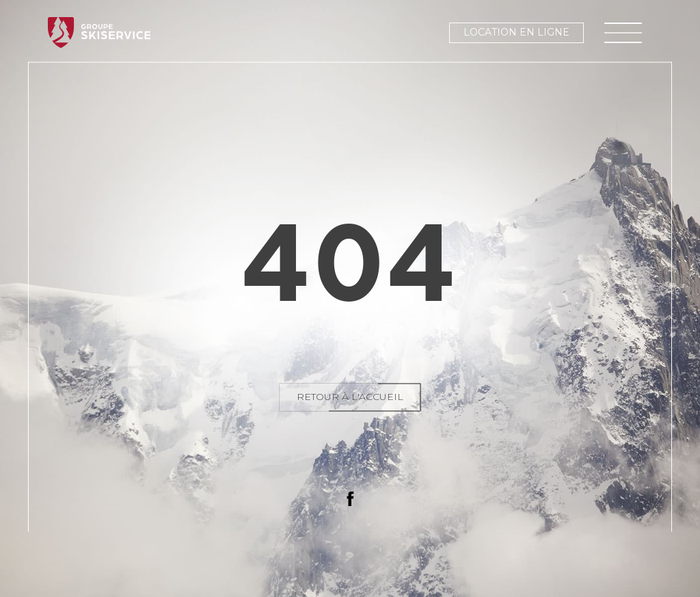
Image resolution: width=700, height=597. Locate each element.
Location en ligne (516, 32)
